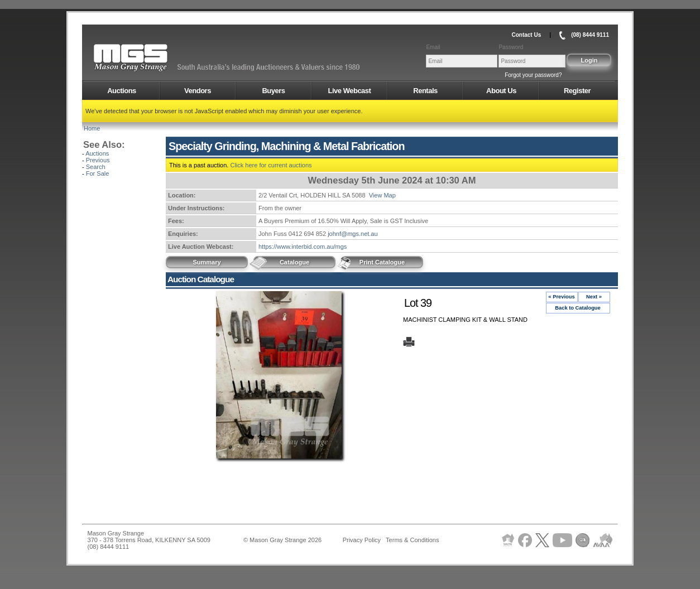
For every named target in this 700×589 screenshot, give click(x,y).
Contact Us (526, 35)
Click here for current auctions (271, 165)
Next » (594, 297)
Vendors (198, 91)
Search (96, 167)
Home (92, 128)
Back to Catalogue (578, 308)
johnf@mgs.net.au (353, 234)
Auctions (122, 91)
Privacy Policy (362, 540)
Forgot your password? (533, 75)
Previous (98, 160)
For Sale (98, 173)
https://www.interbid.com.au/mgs (303, 247)
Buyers (273, 91)
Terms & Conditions (412, 540)
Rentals (425, 91)
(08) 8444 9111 (590, 35)
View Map (382, 195)
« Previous (561, 297)
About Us (501, 91)
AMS (158, 58)
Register (577, 91)
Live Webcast (350, 91)
